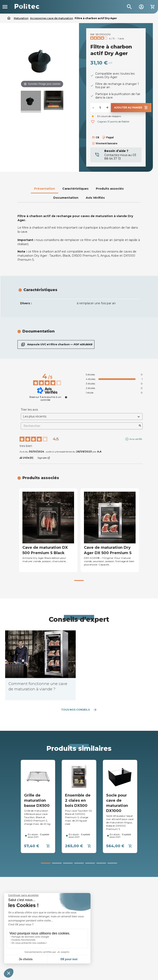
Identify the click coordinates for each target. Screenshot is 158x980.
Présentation (45, 189)
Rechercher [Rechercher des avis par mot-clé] (80, 426)
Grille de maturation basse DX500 (37, 800)
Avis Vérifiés (95, 198)
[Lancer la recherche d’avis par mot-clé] (140, 426)
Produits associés (110, 189)
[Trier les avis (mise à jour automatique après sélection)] (82, 417)
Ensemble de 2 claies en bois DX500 (78, 800)
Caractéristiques (75, 189)
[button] (79, 580)
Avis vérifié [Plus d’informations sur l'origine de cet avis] (136, 439)
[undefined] (66, 397)
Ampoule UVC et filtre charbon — (56, 344)
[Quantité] (100, 108)
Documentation (66, 198)
